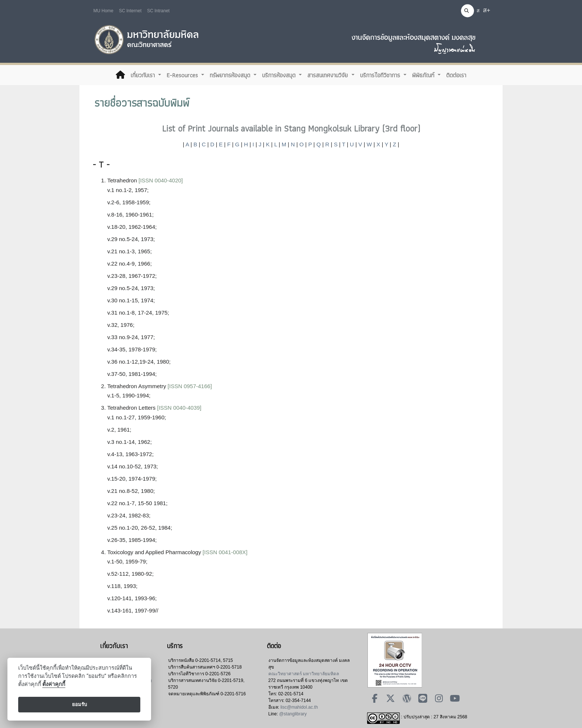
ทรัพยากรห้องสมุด (231, 75)
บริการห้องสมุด (280, 75)
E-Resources (183, 75)
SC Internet (130, 11)
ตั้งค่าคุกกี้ (54, 684)
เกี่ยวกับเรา (144, 75)
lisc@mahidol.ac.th (299, 707)
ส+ (487, 10)
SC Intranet (158, 11)
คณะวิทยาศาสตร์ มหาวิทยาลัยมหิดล (304, 674)
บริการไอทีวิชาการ (381, 75)
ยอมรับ (79, 704)
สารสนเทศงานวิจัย (328, 75)
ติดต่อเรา (456, 75)
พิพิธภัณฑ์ (424, 75)
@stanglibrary (293, 714)
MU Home (104, 11)
